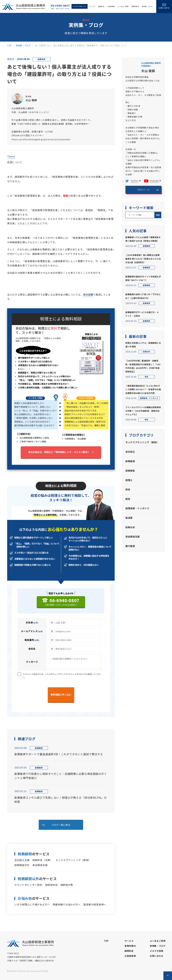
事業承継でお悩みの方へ (67, 904)
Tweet (11, 156)
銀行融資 (130, 546)
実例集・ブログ (147, 6)
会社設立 (130, 452)
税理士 (129, 480)
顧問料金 (101, 6)
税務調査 (130, 471)
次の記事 (88, 294)
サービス (92, 6)
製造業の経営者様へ (95, 904)
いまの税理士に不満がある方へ (32, 904)
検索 (158, 215)
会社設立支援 (22, 860)
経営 (128, 499)
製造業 (129, 518)
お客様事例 (111, 6)
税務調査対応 (22, 865)
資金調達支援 (40, 865)
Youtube (154, 181)
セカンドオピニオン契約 (28, 885)
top (9, 45)
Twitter (135, 181)
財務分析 (130, 527)
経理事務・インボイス (137, 508)
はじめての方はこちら (79, 6)
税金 (128, 489)
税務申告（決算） (42, 860)
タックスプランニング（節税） (73, 860)
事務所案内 (135, 6)
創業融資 (130, 461)
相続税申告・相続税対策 (59, 885)
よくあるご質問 (123, 6)
